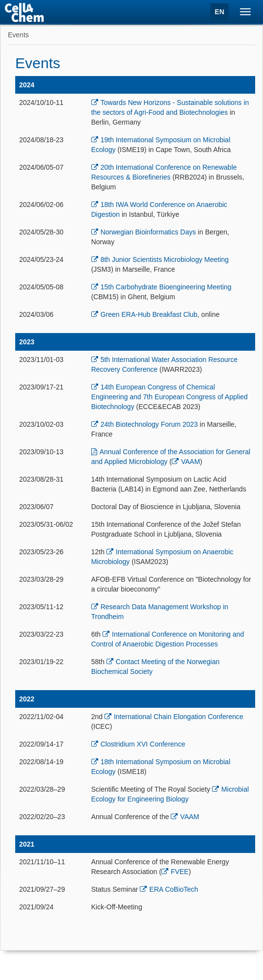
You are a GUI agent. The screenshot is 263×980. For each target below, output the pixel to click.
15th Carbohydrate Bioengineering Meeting (166, 287)
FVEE (180, 872)
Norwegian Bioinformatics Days (148, 232)
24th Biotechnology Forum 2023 (149, 424)
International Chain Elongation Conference (179, 717)
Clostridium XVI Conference (143, 744)
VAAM (191, 462)
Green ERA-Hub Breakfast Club (149, 314)
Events (18, 35)
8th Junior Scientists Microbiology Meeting (165, 259)
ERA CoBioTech (174, 889)
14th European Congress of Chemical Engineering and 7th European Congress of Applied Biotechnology (170, 397)
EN (220, 12)
